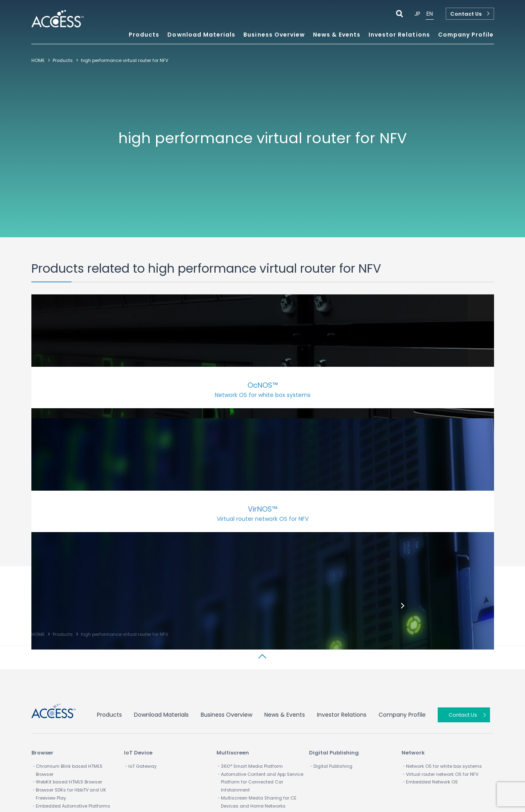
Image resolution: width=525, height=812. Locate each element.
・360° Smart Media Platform (250, 640)
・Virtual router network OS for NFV (440, 648)
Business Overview (226, 589)
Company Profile (402, 589)
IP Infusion (178, 773)
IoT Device (138, 627)
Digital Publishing (334, 627)
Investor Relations (342, 589)
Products (63, 60)
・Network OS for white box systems (442, 640)
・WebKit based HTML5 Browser (67, 656)
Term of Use (46, 773)
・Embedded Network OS (430, 656)
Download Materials (201, 35)
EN (430, 14)
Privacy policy (93, 773)
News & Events (337, 35)
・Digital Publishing (331, 640)
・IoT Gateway (140, 640)
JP (417, 14)
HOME (38, 60)
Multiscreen (233, 627)
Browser (42, 627)
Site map (138, 773)
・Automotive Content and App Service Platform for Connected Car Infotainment (260, 656)
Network (413, 627)
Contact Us (466, 14)
